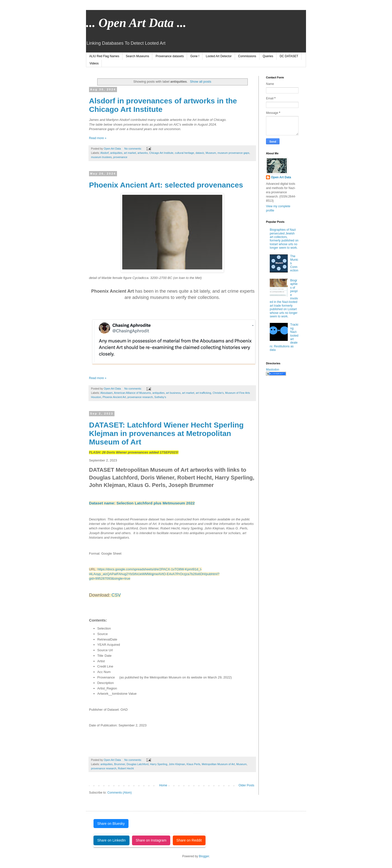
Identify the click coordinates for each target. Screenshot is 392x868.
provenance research (140, 397)
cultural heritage (185, 153)
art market (130, 153)
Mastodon (273, 370)
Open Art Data (281, 177)
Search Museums (137, 56)
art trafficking (203, 393)
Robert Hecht (126, 768)
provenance (120, 157)
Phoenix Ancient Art (114, 397)
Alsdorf (104, 153)
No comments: (133, 149)
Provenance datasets (170, 56)
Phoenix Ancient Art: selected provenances (166, 185)
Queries (268, 56)
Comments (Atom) (119, 793)
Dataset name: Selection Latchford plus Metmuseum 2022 (142, 503)
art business (173, 393)
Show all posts (201, 82)
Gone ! (195, 56)
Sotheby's (160, 397)
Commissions (247, 56)
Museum (211, 153)
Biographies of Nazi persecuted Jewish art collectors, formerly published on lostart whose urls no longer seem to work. (284, 239)
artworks (143, 153)
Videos (94, 63)
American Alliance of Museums (132, 393)
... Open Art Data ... (136, 23)
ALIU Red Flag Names (104, 56)
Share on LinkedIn (111, 840)
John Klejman (177, 764)
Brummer (119, 764)
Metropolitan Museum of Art (218, 764)
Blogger (204, 856)
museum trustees (101, 157)
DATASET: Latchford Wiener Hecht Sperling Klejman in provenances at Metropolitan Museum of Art (166, 433)
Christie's (218, 393)
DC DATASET (289, 56)
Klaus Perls (193, 764)
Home (163, 785)
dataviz (200, 153)
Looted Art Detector (219, 56)
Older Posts (246, 785)
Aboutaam (106, 393)
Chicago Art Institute (161, 153)
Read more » (98, 138)
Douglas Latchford (137, 764)
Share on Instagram (151, 840)
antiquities (116, 153)
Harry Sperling (159, 764)
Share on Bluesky (111, 824)
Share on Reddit (189, 840)
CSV (116, 595)
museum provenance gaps (233, 153)
